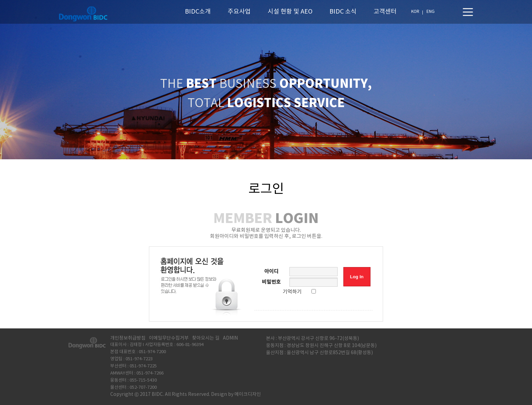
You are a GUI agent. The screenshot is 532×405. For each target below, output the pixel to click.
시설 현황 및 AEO (290, 12)
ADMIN (230, 338)
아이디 (271, 271)
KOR (415, 12)
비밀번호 (271, 282)
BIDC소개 (198, 12)
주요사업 (239, 12)
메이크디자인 (248, 394)
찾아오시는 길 (206, 338)
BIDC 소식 (343, 12)
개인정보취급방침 (128, 338)
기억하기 (292, 292)
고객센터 (385, 12)
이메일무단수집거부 (169, 338)
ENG (431, 12)
